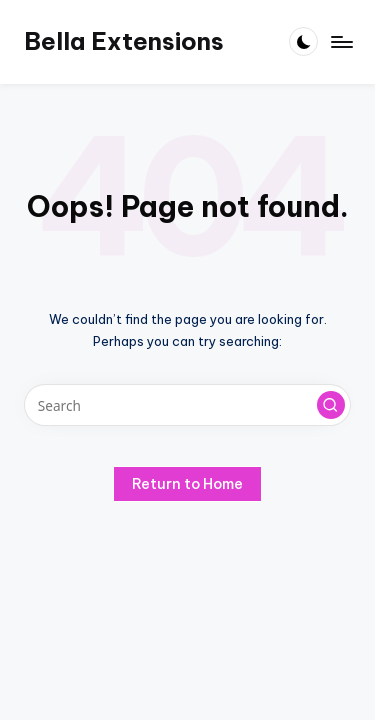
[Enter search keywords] (187, 405)
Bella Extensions (124, 41)
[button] (331, 405)
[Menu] (341, 41)
